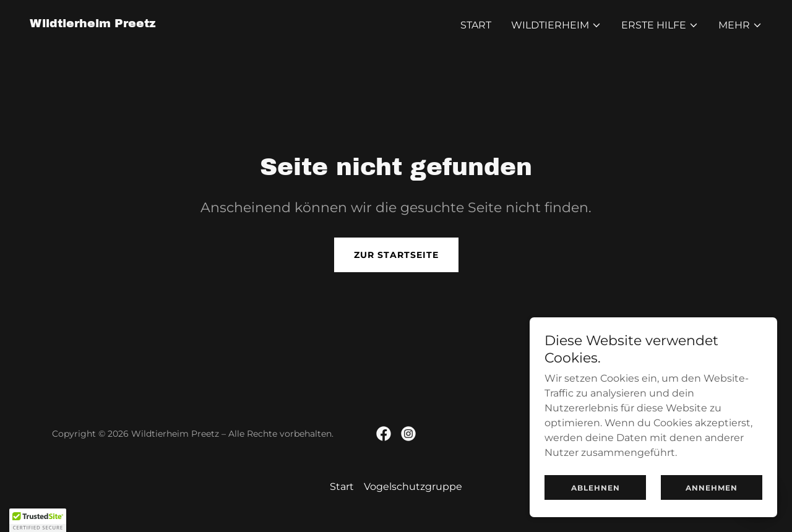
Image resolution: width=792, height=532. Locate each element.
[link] (93, 24)
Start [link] (476, 25)
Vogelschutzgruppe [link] (413, 487)
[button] (556, 25)
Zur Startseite (396, 255)
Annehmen (712, 488)
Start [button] (342, 487)
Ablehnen (596, 488)
